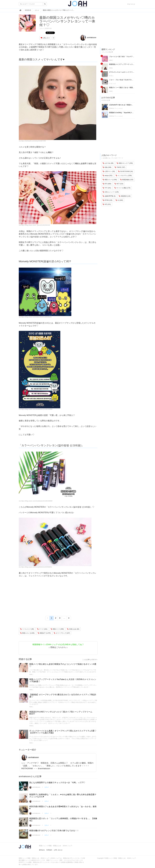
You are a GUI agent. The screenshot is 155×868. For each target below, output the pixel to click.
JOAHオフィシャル (115, 108)
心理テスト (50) (109, 171)
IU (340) (119, 200)
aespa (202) (107, 176)
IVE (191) (107, 204)
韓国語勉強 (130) (127, 180)
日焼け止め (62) (73, 629)
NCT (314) (119, 184)
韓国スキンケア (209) (125, 163)
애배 (31, 674)
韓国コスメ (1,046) (27, 633)
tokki (111, 60)
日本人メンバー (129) (111, 192)
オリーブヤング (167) (62, 633)
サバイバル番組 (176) (122, 188)
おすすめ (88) (108, 163)
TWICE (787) (120, 167)
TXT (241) (107, 188)
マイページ (131, 4)
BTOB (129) (107, 200)
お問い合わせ (58, 850)
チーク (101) (42, 629)
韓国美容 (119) (125, 196)
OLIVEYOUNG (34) (125, 171)
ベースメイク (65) (27, 629)
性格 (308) (107, 167)
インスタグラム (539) (124, 176)
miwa (31, 726)
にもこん (112, 83)
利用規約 (49, 850)
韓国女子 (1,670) (44, 633)
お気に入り (45, 38)
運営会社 (42, 850)
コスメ (42, 28)
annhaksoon (88, 38)
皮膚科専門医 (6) (109, 196)
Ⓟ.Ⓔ (111, 76)
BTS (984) (107, 184)
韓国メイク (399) (57, 629)
